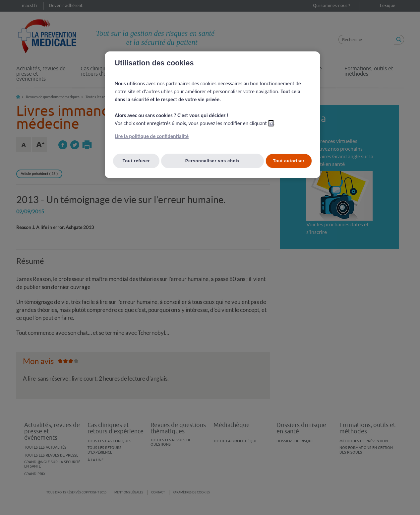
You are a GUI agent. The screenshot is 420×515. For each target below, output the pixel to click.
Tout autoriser (289, 161)
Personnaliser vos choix (213, 161)
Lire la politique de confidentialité (152, 136)
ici (271, 123)
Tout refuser (136, 161)
